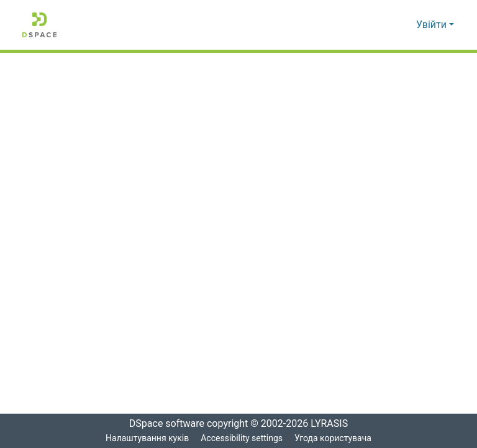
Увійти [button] (433, 25)
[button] (39, 25)
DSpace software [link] (163, 424)
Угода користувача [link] (334, 438)
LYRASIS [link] (333, 424)
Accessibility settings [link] (241, 438)
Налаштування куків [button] (146, 438)
